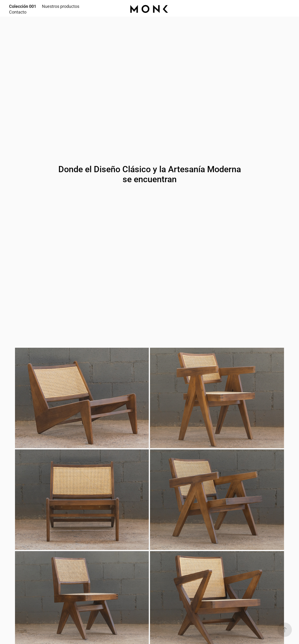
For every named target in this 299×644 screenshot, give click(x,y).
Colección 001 (23, 6)
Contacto (18, 12)
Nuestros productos (61, 6)
